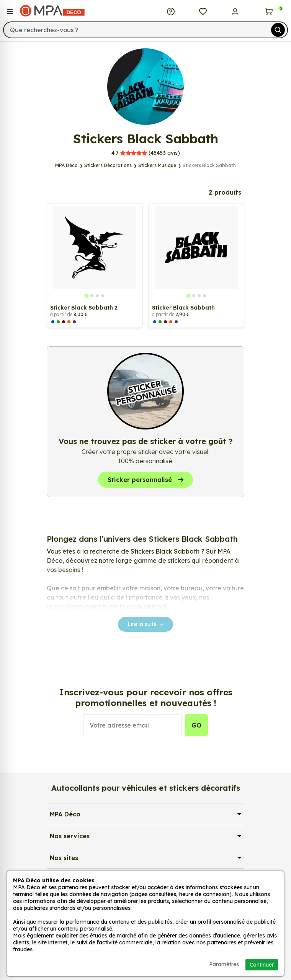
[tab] (86, 296)
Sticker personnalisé (145, 480)
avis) (146, 153)
